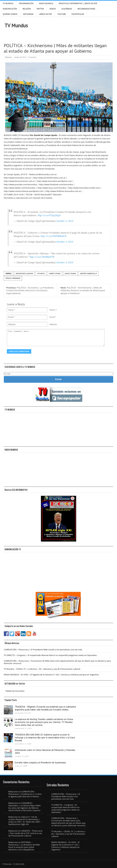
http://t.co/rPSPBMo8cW (54, 236)
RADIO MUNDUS (46, 3)
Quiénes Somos (10, 14)
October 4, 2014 (65, 221)
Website (53, 324)
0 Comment (32, 57)
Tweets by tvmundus (15, 691)
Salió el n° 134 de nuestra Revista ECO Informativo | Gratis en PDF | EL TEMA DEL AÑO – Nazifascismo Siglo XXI (25, 821)
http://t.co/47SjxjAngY (49, 215)
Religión (27, 9)
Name (52, 310)
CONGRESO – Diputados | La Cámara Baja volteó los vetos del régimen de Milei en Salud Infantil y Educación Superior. (25, 807)
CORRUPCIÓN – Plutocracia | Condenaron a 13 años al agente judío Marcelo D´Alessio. (25, 794)
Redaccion (9, 57)
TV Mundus (8, 3)
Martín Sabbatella (88, 273)
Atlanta (41, 273)
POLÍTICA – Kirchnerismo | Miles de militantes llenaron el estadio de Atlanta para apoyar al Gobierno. (83, 290)
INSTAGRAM (28, 14)
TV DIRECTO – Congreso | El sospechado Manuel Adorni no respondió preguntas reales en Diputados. (51, 655)
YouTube (62, 14)
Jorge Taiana (70, 273)
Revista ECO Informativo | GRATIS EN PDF (78, 3)
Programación (26, 3)
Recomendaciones (86, 9)
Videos (53, 9)
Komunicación (10, 9)
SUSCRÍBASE (67, 9)
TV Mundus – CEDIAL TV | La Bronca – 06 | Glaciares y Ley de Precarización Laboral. (42, 669)
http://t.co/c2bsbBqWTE (42, 257)
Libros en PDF (45, 14)
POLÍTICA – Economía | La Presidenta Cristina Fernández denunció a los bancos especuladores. (30, 290)
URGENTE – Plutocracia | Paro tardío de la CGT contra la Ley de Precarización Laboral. (25, 833)
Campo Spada (55, 273)
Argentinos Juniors (24, 273)
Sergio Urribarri (13, 278)
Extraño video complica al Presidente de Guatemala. (40, 763)
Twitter (40, 9)
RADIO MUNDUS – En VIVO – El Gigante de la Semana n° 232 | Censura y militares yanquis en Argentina (51, 675)
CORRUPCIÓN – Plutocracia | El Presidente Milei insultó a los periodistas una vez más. (43, 650)
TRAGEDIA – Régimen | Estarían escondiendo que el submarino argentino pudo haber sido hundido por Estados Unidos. (45, 708)
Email (52, 317)
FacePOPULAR (78, 14)
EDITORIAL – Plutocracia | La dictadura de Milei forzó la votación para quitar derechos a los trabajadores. (24, 846)
